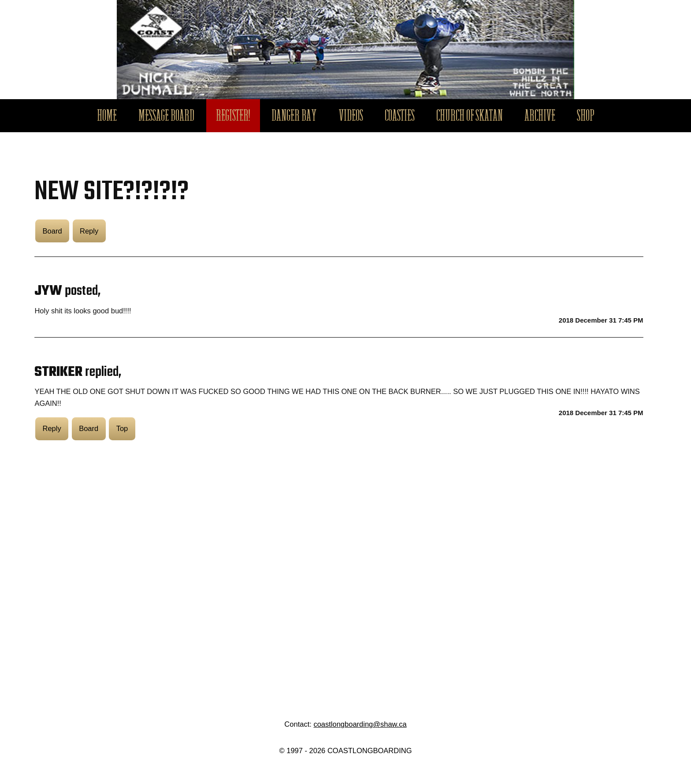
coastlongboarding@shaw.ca (360, 724)
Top (122, 428)
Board (52, 231)
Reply (89, 231)
